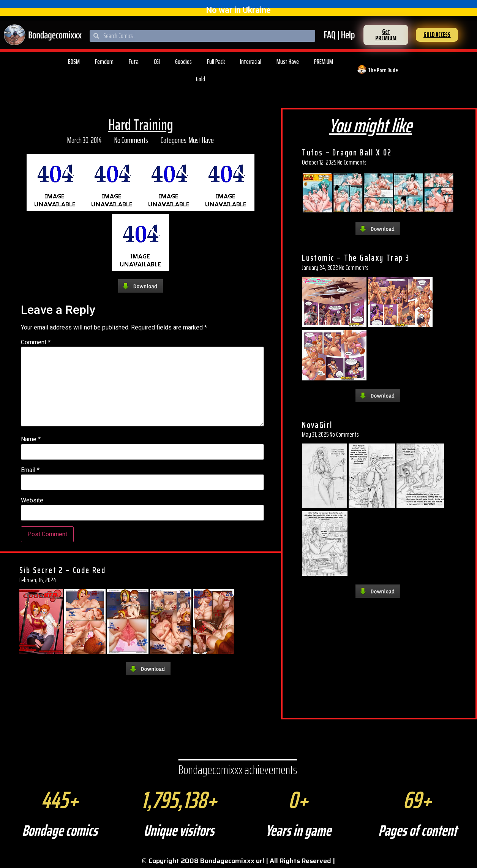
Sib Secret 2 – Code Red (62, 570)
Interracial (251, 62)
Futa (134, 62)
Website (32, 501)
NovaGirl (317, 425)
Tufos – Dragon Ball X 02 (347, 152)
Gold (201, 79)
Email (30, 470)
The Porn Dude (383, 70)
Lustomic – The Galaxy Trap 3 (356, 258)
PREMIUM (324, 62)
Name (31, 439)
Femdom (104, 62)
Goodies (183, 62)
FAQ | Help (339, 35)
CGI (157, 62)
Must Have (288, 62)
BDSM (74, 62)
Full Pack (216, 62)
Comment (36, 342)
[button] (386, 35)
